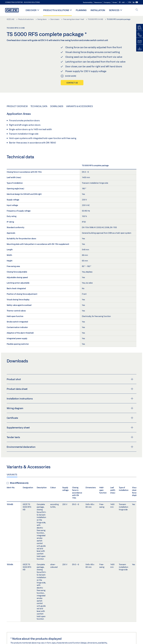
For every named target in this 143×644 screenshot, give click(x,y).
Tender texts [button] (70, 437)
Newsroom (98, 2)
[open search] (137, 10)
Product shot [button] (70, 379)
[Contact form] (140, 42)
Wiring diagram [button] (70, 408)
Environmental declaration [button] (70, 447)
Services (114, 10)
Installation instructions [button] (70, 399)
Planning (81, 10)
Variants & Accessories (79, 106)
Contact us (72, 83)
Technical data (39, 106)
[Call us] (140, 35)
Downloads (57, 106)
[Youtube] (137, 2)
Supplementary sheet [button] (70, 428)
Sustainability (88, 2)
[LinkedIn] (134, 2)
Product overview (17, 106)
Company (107, 2)
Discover (31, 10)
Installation (98, 10)
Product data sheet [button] (70, 389)
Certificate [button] (70, 418)
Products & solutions (56, 10)
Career (115, 2)
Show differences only (18, 483)
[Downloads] (140, 49)
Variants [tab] (12, 475)
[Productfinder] (140, 28)
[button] (123, 3)
